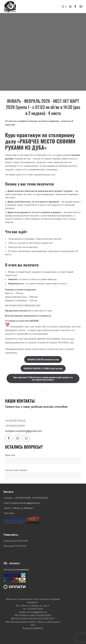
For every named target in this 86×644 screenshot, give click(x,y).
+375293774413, (23, 498)
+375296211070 (15, 426)
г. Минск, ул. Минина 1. (23, 508)
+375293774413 (15, 421)
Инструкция (16, 570)
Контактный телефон (43, 473)
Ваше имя (43, 458)
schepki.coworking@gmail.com (24, 431)
